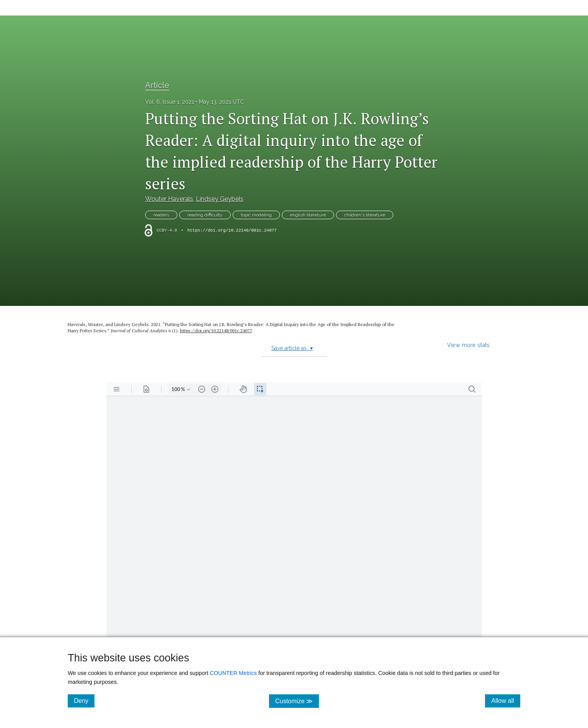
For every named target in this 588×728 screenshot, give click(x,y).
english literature (308, 215)
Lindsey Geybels (220, 199)
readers (161, 215)
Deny (84, 701)
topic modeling (256, 215)
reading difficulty (205, 215)
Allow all (506, 701)
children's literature (365, 215)
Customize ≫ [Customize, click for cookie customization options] (297, 701)
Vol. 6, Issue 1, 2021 (170, 102)
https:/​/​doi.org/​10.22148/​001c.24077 (216, 331)
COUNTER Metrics (233, 673)
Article (157, 85)
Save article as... (292, 348)
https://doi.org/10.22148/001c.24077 (232, 230)
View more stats (468, 345)
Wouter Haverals (169, 199)
